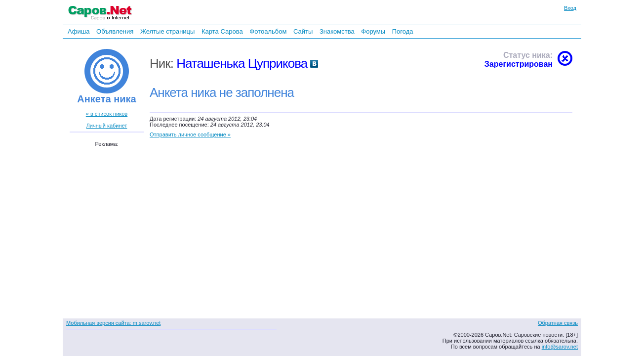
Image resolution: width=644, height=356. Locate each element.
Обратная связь (558, 323)
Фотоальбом (268, 31)
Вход (570, 8)
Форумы (373, 31)
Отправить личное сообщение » (190, 134)
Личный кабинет (107, 126)
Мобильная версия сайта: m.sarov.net (113, 323)
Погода (403, 31)
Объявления (115, 31)
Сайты (303, 31)
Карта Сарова (222, 31)
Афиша (79, 31)
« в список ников (107, 114)
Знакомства (337, 31)
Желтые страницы (168, 31)
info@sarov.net (560, 347)
